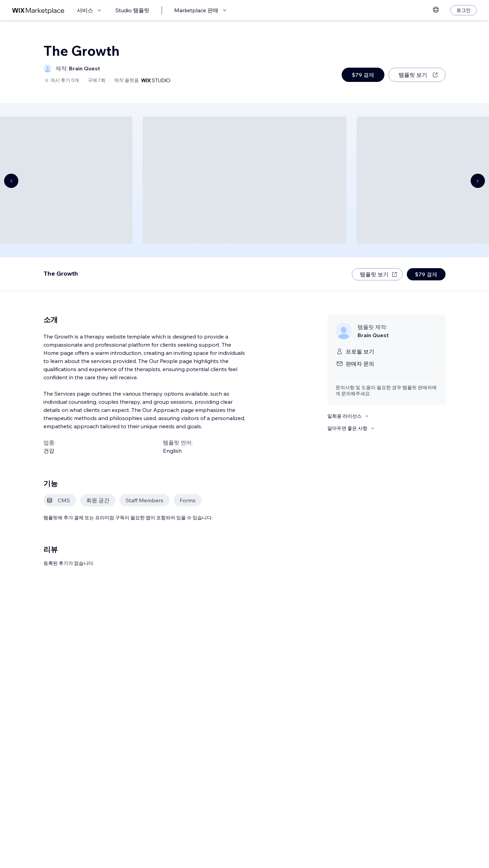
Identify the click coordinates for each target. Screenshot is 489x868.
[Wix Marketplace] (38, 10)
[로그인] (464, 10)
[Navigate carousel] (11, 181)
